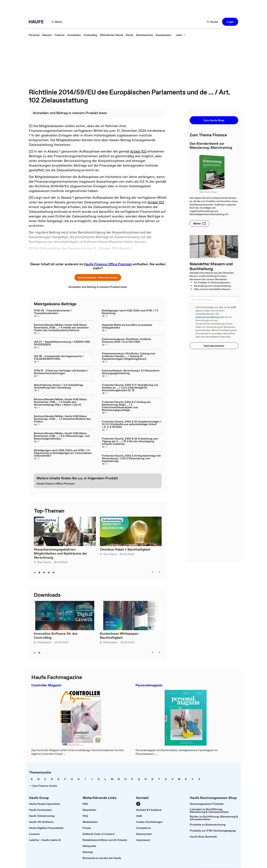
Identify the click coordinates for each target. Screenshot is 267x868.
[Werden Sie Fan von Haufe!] (138, 804)
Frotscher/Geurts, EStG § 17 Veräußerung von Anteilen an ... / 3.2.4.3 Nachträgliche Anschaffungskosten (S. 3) (130, 388)
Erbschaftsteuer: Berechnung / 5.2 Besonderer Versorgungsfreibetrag (131, 372)
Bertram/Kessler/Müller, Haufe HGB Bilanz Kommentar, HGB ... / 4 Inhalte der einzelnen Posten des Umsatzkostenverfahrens (61, 327)
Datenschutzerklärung (207, 317)
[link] (34, 35)
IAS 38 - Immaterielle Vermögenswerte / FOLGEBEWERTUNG (59, 357)
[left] (153, 572)
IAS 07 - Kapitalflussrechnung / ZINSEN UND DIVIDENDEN (62, 343)
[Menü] (57, 22)
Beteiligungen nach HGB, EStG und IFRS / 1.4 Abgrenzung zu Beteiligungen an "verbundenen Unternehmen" (63, 453)
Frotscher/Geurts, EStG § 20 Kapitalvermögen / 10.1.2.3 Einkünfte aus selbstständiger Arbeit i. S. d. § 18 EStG (132, 424)
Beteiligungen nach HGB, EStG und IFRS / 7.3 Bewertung (130, 312)
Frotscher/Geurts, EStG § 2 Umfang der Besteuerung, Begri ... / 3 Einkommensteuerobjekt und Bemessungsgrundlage (126, 406)
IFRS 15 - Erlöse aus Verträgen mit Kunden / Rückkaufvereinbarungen (61, 372)
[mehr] (181, 35)
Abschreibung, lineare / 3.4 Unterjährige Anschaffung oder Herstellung (58, 386)
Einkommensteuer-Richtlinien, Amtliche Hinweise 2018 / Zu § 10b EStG (126, 340)
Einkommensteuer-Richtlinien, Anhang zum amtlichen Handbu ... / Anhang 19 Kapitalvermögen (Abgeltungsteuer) (129, 356)
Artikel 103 (138, 151)
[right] (159, 572)
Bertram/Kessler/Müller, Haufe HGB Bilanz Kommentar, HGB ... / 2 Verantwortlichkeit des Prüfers (62, 419)
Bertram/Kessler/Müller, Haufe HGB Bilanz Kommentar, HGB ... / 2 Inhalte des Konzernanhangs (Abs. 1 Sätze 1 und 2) (60, 402)
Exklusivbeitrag (46, 520)
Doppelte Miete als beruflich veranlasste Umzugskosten (127, 326)
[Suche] (213, 22)
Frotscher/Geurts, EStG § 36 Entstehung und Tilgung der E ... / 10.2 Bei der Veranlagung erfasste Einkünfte (130, 441)
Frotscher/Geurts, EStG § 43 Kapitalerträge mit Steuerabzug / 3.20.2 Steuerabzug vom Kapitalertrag (131, 458)
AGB (233, 307)
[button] (230, 22)
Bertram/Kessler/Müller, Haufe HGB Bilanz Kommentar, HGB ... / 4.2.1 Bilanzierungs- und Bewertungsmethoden (62, 436)
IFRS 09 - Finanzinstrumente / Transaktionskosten (53, 312)
